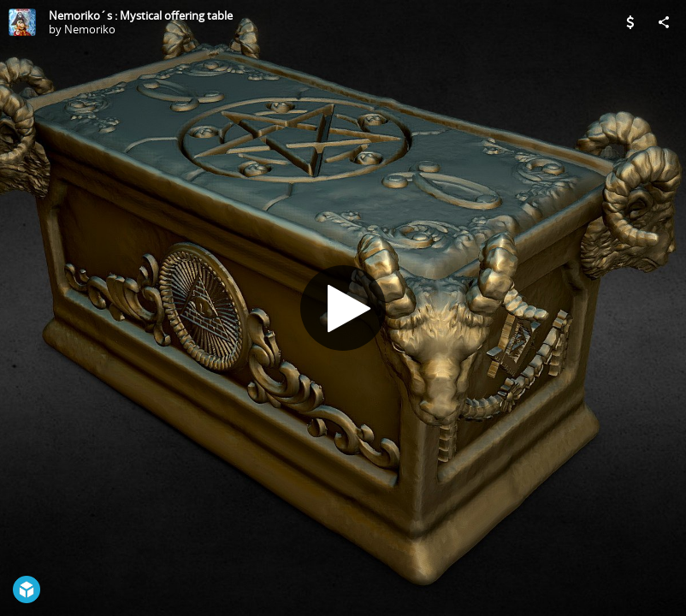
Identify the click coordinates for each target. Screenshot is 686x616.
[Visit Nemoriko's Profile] (22, 22)
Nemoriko (90, 29)
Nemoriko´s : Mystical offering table (141, 15)
